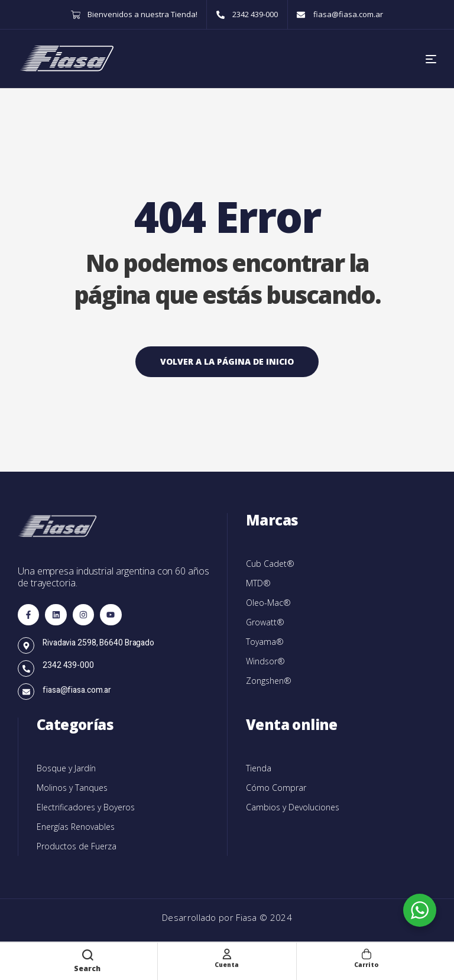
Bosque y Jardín (66, 768)
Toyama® (265, 642)
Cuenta (227, 964)
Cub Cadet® (270, 564)
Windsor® (265, 661)
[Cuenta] (227, 953)
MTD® (258, 583)
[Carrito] (367, 953)
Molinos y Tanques (72, 788)
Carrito (367, 964)
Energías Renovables (76, 827)
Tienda (259, 768)
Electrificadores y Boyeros (86, 807)
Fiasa (248, 917)
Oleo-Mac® (268, 603)
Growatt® (265, 622)
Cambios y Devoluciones (293, 807)
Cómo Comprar (276, 788)
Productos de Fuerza (77, 846)
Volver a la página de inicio (227, 361)
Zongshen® (269, 681)
